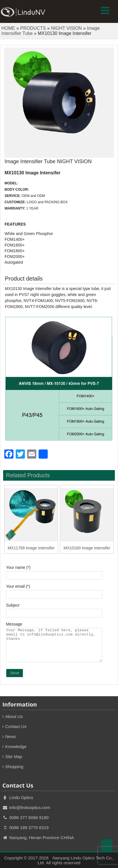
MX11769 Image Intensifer (31, 548)
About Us (14, 716)
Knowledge (16, 746)
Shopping (14, 767)
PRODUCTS (33, 28)
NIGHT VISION (66, 28)
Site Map (14, 756)
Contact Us (16, 726)
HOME (8, 28)
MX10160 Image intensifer (87, 548)
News (11, 736)
